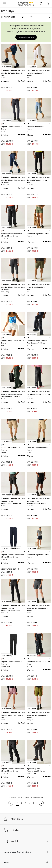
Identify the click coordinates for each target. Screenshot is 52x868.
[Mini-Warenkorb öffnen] (47, 4)
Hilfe (6, 862)
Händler (15, 830)
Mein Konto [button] (17, 819)
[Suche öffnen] (41, 4)
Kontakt (15, 841)
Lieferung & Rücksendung (17, 852)
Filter (31, 17)
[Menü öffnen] (5, 4)
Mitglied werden (26, 37)
